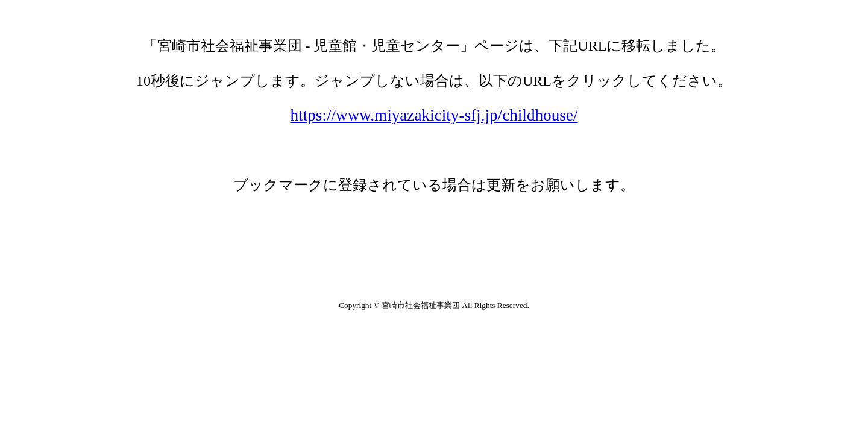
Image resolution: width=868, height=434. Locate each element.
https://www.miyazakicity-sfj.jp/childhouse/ (434, 115)
